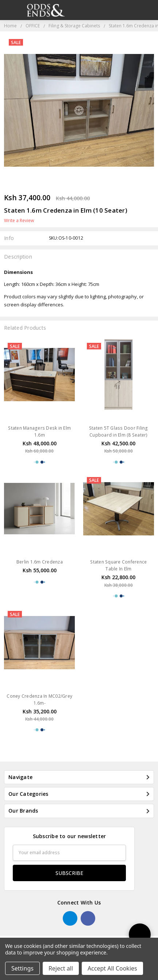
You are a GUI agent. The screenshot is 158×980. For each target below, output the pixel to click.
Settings (22, 968)
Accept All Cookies (112, 968)
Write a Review (19, 221)
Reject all (61, 968)
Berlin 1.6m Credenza (40, 562)
